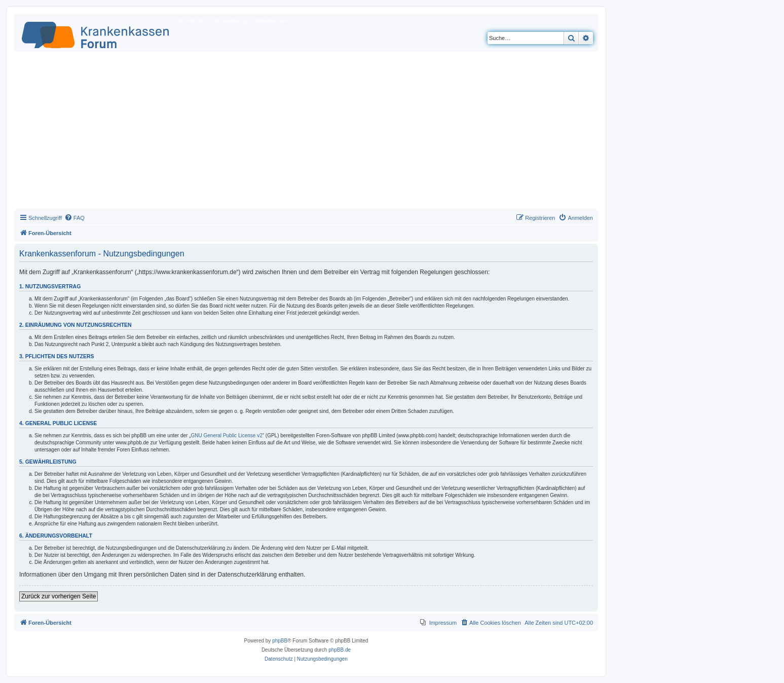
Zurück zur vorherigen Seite (59, 596)
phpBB (280, 641)
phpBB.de (340, 650)
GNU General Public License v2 (227, 435)
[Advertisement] (306, 133)
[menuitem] (74, 218)
